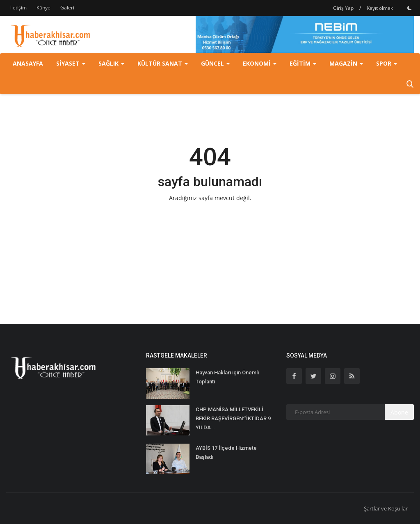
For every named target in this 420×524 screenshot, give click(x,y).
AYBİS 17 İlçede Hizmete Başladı (226, 452)
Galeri (67, 8)
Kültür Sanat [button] (163, 63)
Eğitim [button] (303, 63)
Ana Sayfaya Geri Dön (210, 215)
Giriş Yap (343, 8)
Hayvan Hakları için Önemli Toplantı (227, 377)
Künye (43, 8)
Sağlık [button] (111, 63)
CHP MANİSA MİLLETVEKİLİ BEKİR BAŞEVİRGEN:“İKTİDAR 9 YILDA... (233, 418)
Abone (399, 412)
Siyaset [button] (71, 63)
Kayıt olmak (380, 8)
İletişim (18, 8)
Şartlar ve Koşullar (386, 508)
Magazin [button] (346, 63)
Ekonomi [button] (260, 63)
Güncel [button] (215, 63)
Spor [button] (387, 63)
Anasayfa (28, 63)
